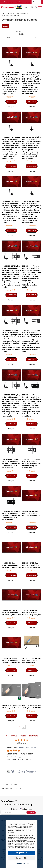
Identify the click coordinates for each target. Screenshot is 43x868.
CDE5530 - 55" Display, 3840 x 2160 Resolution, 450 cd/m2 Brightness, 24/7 (11, 660)
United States (26, 809)
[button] (11, 107)
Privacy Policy (21, 831)
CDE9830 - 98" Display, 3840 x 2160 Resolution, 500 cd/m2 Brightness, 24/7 (11, 565)
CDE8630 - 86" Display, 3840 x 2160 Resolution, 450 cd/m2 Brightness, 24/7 (32, 513)
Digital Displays (21, 13)
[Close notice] (35, 823)
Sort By (21, 34)
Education (19, 2)
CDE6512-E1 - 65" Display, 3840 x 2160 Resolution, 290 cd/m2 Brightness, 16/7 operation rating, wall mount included (11, 464)
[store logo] (13, 7)
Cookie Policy (28, 831)
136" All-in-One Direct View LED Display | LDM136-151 (11, 707)
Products (11, 13)
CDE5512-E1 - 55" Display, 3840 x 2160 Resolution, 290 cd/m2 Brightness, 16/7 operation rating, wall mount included (32, 464)
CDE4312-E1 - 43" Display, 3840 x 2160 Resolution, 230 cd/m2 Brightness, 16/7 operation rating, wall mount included (11, 515)
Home (4, 13)
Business (27, 2)
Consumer (36, 2)
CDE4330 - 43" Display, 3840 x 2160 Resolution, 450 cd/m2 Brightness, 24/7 (32, 565)
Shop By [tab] (5, 26)
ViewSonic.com (8, 2)
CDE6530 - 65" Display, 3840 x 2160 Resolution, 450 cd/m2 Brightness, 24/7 (11, 613)
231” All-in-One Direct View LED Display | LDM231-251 (32, 707)
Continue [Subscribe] (31, 813)
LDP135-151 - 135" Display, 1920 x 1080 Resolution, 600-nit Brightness (31, 660)
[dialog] (21, 842)
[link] (21, 772)
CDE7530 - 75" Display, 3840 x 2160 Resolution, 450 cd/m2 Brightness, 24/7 (32, 613)
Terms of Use (11, 832)
